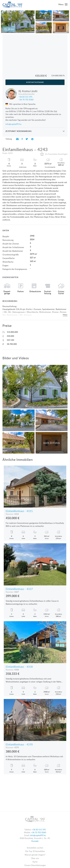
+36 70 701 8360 (26, 99)
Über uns (35, 858)
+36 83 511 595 (25, 97)
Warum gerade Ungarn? (35, 855)
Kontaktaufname (35, 82)
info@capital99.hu (13, 124)
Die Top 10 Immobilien (35, 851)
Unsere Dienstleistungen (35, 865)
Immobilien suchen (35, 848)
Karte (35, 862)
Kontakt (35, 841)
